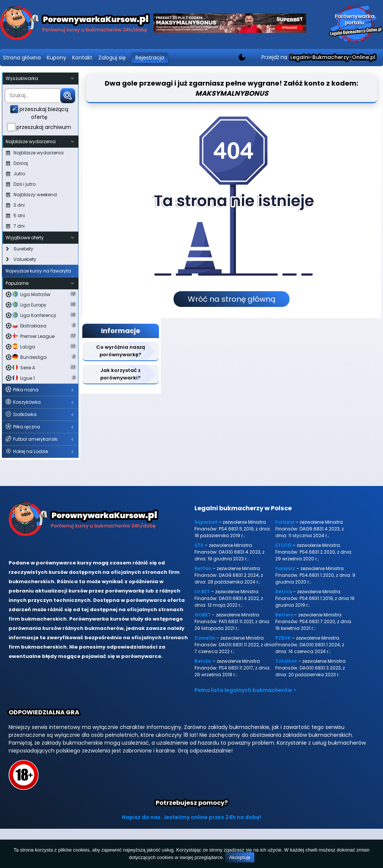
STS (199, 545)
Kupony (56, 58)
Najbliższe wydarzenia (35, 153)
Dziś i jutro (21, 184)
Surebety (20, 249)
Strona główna (22, 58)
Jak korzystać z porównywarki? (120, 374)
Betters (284, 615)
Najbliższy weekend (31, 195)
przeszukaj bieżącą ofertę (44, 113)
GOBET (203, 615)
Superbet (206, 522)
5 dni (16, 216)
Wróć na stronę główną (232, 299)
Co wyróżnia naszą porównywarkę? (121, 351)
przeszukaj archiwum (44, 127)
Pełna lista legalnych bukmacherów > (245, 690)
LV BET (202, 592)
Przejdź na (318, 57)
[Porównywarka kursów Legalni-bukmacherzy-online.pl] (75, 24)
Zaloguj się (112, 58)
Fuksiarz (285, 568)
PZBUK (283, 638)
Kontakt (82, 58)
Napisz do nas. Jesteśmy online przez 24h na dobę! (191, 817)
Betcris (284, 592)
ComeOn (205, 638)
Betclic (203, 661)
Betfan (203, 568)
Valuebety (21, 259)
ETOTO (283, 545)
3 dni (15, 205)
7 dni (15, 226)
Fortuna (285, 522)
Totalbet (286, 661)
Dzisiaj (17, 163)
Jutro (16, 174)
